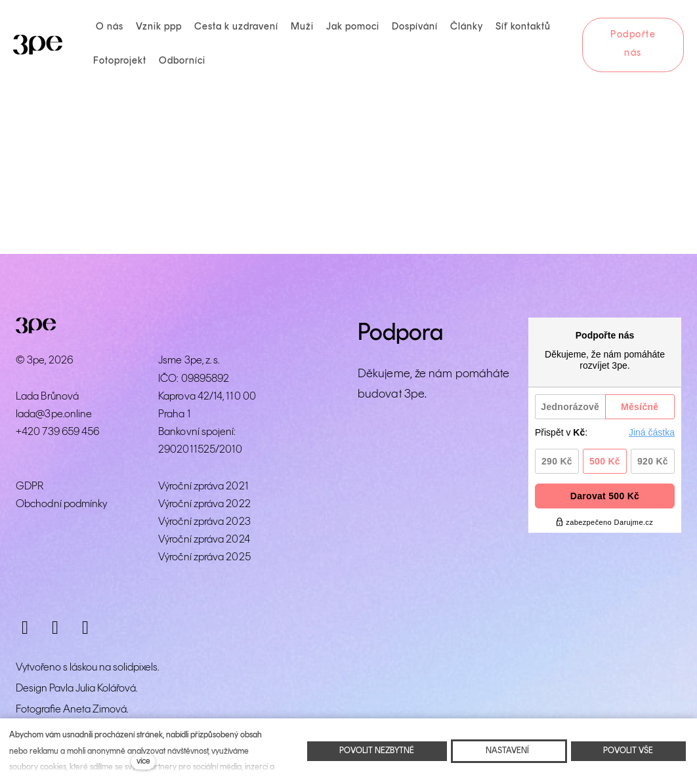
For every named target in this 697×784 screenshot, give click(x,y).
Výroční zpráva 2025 (204, 557)
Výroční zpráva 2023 (204, 522)
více (143, 761)
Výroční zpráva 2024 (204, 540)
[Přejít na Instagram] (25, 629)
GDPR (30, 486)
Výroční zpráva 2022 (204, 504)
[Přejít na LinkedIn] (85, 629)
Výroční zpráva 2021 (203, 486)
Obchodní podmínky (61, 504)
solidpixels (135, 668)
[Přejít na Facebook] (55, 629)
